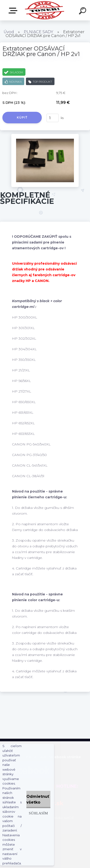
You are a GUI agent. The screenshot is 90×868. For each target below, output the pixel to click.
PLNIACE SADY (39, 32)
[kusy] (53, 118)
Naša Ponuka (14, 11)
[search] (83, 12)
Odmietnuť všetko (38, 799)
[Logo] (45, 10)
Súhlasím (38, 813)
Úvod (9, 32)
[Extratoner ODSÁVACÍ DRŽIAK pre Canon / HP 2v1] (45, 136)
